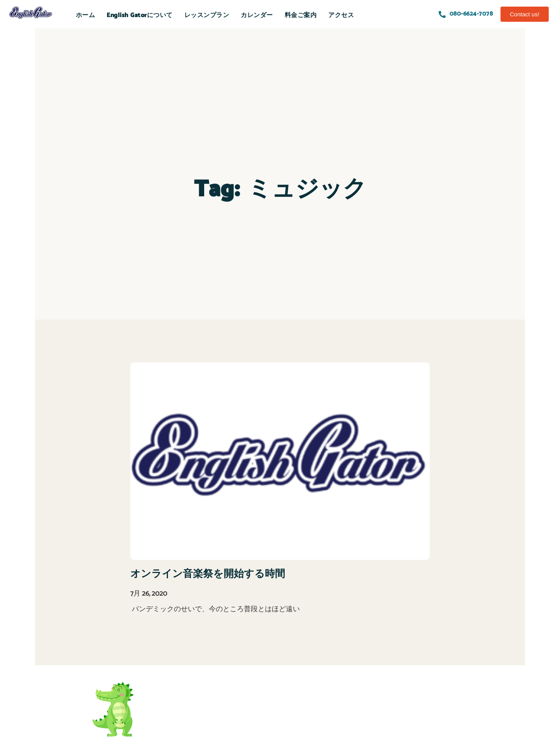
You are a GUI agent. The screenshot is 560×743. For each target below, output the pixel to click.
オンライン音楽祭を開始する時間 (208, 574)
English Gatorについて (140, 15)
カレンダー (257, 15)
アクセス (341, 15)
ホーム (86, 15)
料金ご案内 (301, 15)
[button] (525, 14)
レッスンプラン (207, 15)
